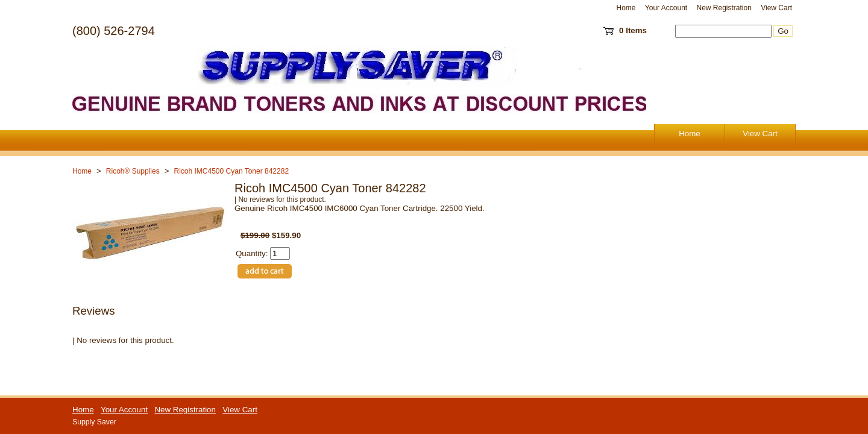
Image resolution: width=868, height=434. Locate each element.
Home (626, 8)
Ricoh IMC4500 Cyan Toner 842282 (232, 171)
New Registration (724, 8)
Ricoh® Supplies (133, 171)
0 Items (633, 30)
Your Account (666, 8)
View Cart (776, 8)
